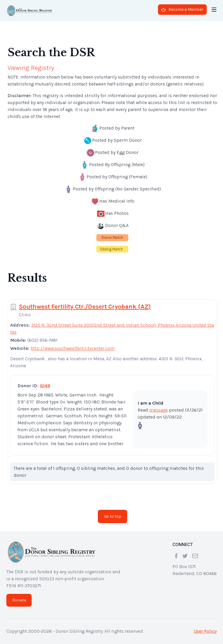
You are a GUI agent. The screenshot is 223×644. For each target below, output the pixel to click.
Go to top (113, 516)
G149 (45, 386)
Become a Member (182, 9)
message (159, 410)
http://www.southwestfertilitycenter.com (72, 348)
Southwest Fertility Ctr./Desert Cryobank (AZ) (85, 307)
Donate (19, 600)
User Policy (205, 631)
